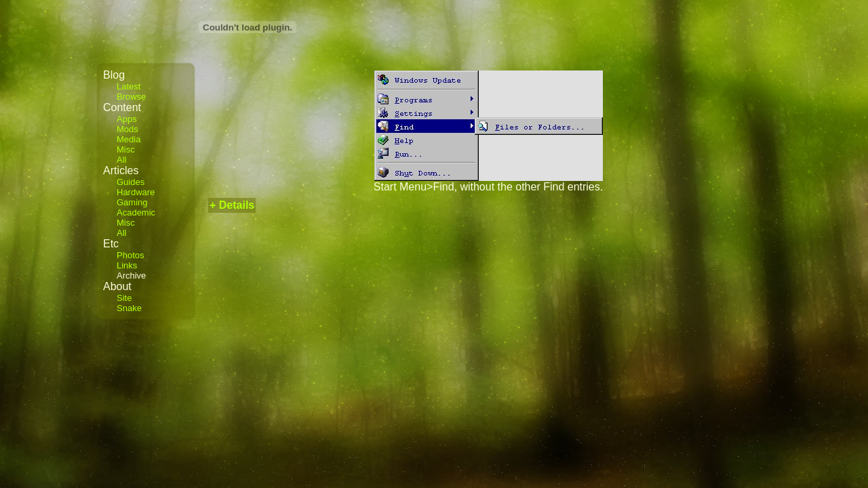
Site (124, 298)
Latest (129, 86)
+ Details (232, 205)
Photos (130, 255)
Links (127, 265)
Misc (126, 149)
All (121, 160)
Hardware (136, 192)
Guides (131, 182)
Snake (129, 308)
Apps (127, 119)
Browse (131, 97)
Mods (127, 129)
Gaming (132, 202)
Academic (136, 212)
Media (129, 139)
